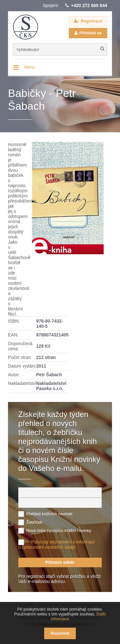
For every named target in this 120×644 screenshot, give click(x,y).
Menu (30, 67)
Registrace (92, 21)
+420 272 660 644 (89, 5)
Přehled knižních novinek (49, 514)
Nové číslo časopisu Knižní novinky (59, 531)
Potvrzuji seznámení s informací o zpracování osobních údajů (56, 544)
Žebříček (34, 522)
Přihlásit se (90, 33)
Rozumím (60, 633)
